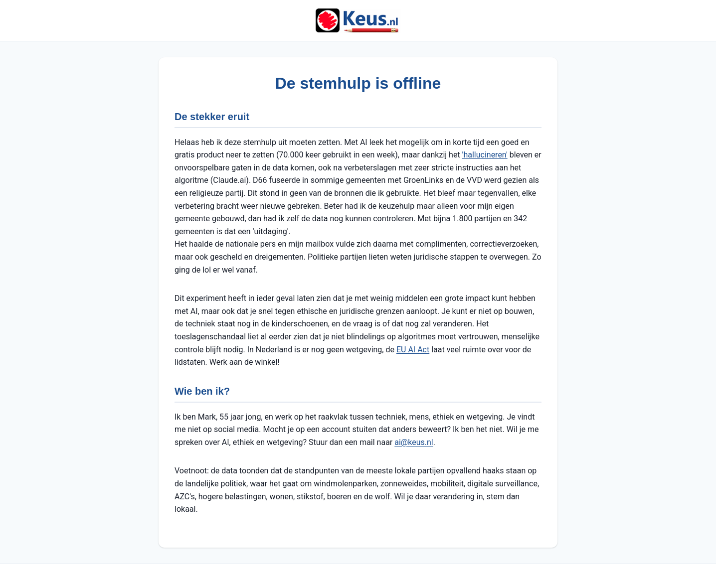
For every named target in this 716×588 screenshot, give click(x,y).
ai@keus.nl (414, 442)
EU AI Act (413, 350)
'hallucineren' (485, 155)
